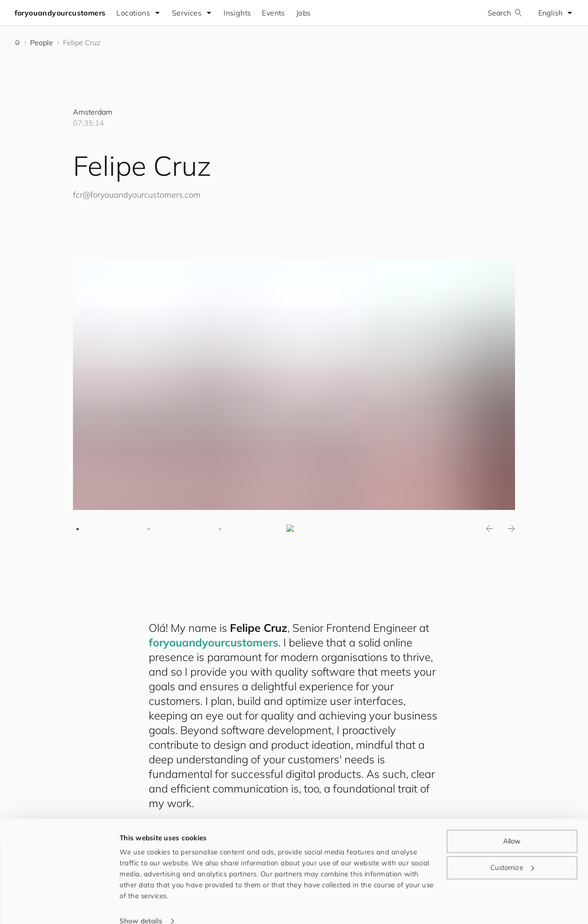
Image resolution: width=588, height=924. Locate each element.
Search (505, 13)
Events (274, 13)
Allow (512, 826)
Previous (489, 529)
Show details (141, 906)
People (42, 42)
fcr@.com (137, 195)
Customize (512, 852)
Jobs (304, 13)
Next (511, 529)
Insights (238, 13)
